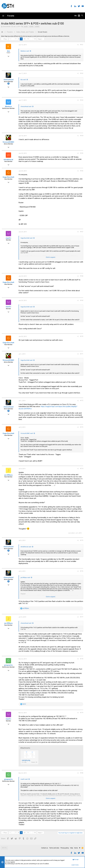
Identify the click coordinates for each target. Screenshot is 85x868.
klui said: (23, 80)
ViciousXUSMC (8, 142)
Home (76, 848)
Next (40, 39)
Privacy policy (65, 848)
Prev (5, 39)
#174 (82, 469)
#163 (82, 100)
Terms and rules (54, 848)
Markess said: (25, 51)
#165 (82, 153)
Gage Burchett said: (27, 238)
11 (28, 39)
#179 (82, 713)
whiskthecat (8, 160)
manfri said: (24, 779)
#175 (82, 540)
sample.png (26, 760)
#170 (82, 336)
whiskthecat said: (26, 547)
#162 (82, 73)
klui (8, 51)
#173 (82, 427)
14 (35, 39)
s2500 (31, 27)
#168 (82, 276)
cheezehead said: (26, 107)
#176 (82, 571)
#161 (82, 45)
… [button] (13, 39)
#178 (82, 659)
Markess (8, 107)
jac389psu (8, 475)
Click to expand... (51, 257)
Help (71, 848)
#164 (82, 136)
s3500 (37, 27)
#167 (82, 232)
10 (24, 39)
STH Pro (4, 848)
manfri (8, 238)
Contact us (45, 848)
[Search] (82, 16)
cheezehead (7, 27)
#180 (82, 773)
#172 (82, 401)
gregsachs (8, 665)
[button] (3, 16)
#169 (82, 300)
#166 (82, 171)
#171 (82, 354)
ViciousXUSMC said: (27, 433)
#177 (82, 617)
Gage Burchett (8, 177)
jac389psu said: (25, 578)
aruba (26, 27)
